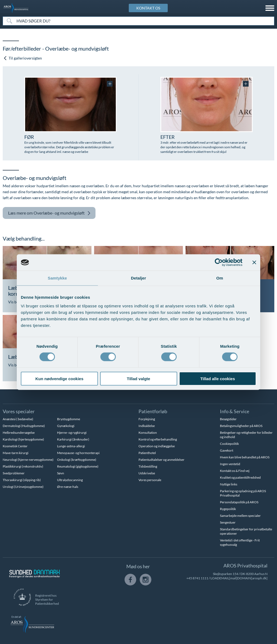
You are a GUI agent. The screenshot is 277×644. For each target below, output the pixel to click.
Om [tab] (220, 278)
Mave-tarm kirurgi (16, 453)
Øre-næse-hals (68, 487)
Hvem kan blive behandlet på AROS (245, 457)
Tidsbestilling (148, 466)
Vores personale (150, 480)
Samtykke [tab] (57, 278)
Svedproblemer (14, 473)
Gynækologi (66, 426)
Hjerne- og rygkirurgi (72, 433)
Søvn (61, 473)
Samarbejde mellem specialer (240, 516)
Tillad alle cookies (217, 378)
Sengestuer (228, 522)
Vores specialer (19, 411)
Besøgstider (228, 419)
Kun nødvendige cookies (60, 378)
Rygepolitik (228, 509)
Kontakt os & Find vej (235, 471)
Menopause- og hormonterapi (78, 453)
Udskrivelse (147, 473)
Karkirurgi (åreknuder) (73, 439)
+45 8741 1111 (197, 578)
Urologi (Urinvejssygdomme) (23, 487)
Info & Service (235, 411)
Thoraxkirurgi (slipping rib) (22, 480)
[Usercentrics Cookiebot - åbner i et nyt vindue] (219, 262)
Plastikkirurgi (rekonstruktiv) (23, 466)
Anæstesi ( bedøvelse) (18, 419)
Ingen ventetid (230, 464)
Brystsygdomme (69, 419)
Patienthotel (147, 453)
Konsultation (148, 433)
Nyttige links (229, 484)
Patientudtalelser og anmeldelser (161, 460)
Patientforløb (153, 411)
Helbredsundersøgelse (19, 433)
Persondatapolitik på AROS (239, 502)
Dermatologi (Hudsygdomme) (24, 426)
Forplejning (147, 419)
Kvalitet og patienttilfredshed (240, 477)
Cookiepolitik (229, 444)
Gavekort (227, 450)
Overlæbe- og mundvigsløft (49, 213)
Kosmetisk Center (15, 446)
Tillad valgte (138, 378)
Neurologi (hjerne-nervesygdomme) (28, 460)
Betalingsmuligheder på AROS (241, 426)
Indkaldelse (147, 426)
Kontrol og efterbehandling (158, 439)
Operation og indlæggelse (157, 446)
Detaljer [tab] (138, 278)
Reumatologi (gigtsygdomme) (78, 466)
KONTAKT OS (148, 8)
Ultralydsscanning (70, 480)
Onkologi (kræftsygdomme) (77, 460)
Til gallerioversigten (23, 58)
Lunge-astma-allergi (71, 446)
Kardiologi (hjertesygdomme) (23, 439)
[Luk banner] (254, 262)
